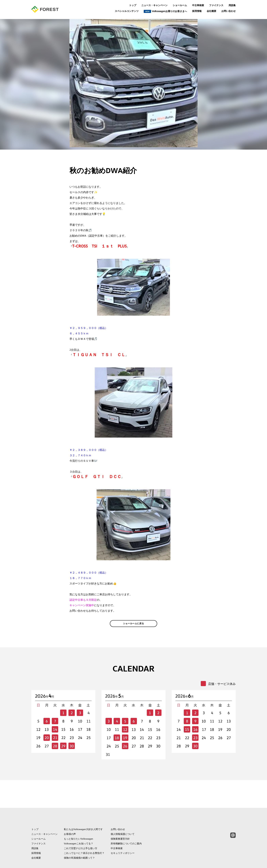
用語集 (232, 5)
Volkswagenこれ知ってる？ (78, 827)
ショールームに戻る (134, 629)
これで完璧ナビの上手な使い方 (81, 832)
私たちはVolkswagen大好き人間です (83, 813)
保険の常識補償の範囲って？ (79, 842)
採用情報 (197, 11)
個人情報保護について (123, 818)
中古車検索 (198, 5)
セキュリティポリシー (123, 837)
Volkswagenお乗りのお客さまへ (165, 11)
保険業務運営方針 (120, 823)
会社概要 (211, 11)
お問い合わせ (229, 11)
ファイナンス (216, 5)
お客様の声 (70, 818)
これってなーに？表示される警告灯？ (84, 837)
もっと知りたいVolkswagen (78, 823)
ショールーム (180, 5)
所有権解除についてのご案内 (126, 827)
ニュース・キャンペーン (154, 5)
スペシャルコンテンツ (127, 11)
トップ (133, 5)
